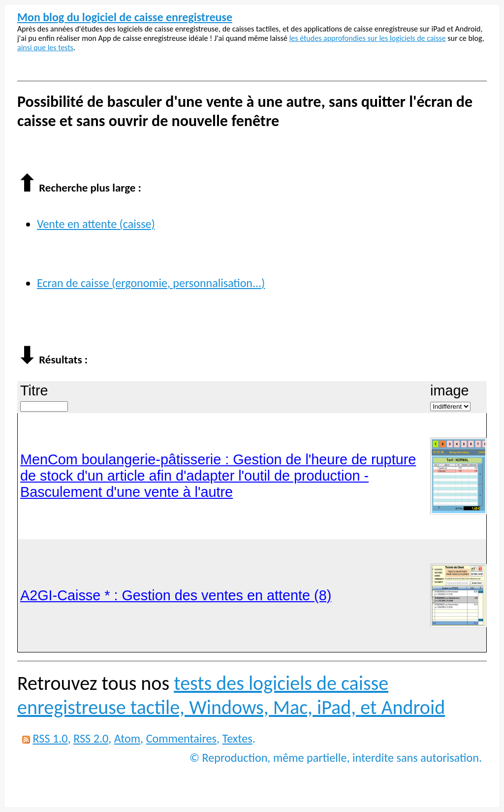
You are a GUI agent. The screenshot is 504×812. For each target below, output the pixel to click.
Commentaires (181, 738)
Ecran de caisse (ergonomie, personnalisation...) (151, 283)
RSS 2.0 (91, 738)
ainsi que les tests (45, 48)
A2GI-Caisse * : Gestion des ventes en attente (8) (176, 595)
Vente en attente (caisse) (96, 224)
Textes (237, 738)
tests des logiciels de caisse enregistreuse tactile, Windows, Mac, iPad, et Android (231, 695)
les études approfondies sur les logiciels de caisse (368, 38)
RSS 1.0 (50, 738)
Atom (127, 738)
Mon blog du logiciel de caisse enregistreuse (125, 17)
